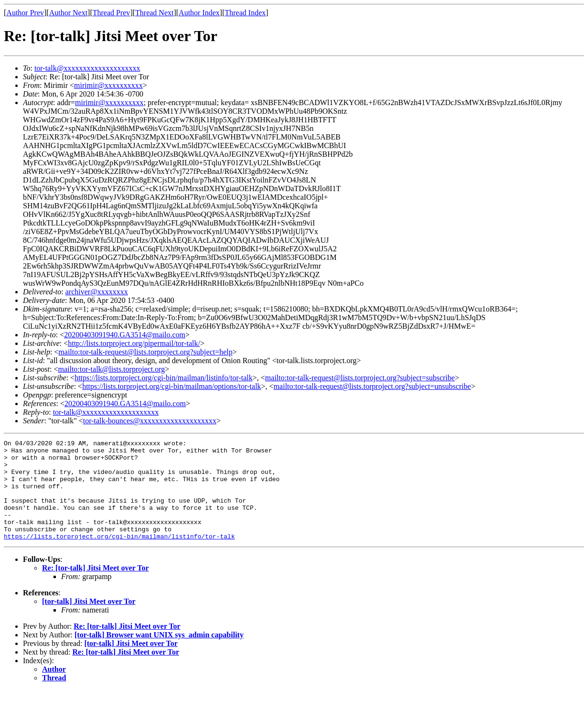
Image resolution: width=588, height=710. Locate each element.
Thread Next (154, 13)
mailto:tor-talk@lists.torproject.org (111, 369)
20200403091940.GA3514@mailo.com (125, 335)
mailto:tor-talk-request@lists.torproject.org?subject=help (145, 352)
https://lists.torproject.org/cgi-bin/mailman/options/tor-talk (171, 386)
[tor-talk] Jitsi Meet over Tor (89, 621)
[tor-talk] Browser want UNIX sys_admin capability (159, 655)
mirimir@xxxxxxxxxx (108, 85)
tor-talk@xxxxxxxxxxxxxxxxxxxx (87, 68)
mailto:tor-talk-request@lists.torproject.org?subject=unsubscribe (372, 386)
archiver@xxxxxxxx (97, 292)
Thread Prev (112, 13)
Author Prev (25, 13)
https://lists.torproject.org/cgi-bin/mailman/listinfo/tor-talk (164, 378)
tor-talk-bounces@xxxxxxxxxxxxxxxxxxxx (150, 421)
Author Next (68, 13)
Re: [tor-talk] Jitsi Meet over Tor (95, 588)
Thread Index (246, 13)
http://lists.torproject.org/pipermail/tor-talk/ (134, 343)
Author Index (199, 13)
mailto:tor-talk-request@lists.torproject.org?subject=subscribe (360, 378)
